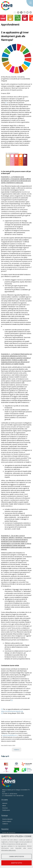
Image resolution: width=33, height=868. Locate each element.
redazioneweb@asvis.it (10, 735)
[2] (12, 700)
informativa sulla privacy (9, 850)
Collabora (5, 824)
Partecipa (5, 815)
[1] (6, 103)
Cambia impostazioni (17, 856)
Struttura (5, 808)
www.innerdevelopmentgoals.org (12, 711)
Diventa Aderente (7, 819)
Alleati (4, 806)
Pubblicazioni (6, 810)
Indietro (17, 750)
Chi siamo (5, 800)
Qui (2, 846)
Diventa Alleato (7, 821)
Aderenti (5, 803)
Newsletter (5, 829)
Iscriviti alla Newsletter (9, 833)
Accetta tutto (17, 863)
